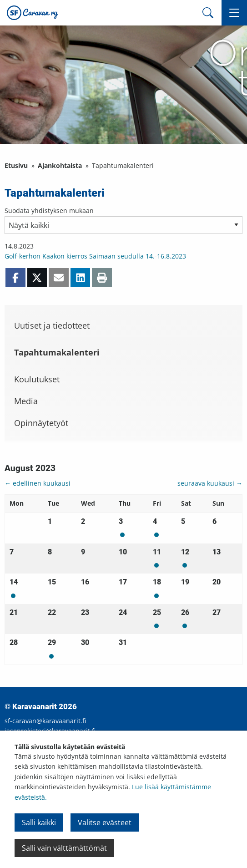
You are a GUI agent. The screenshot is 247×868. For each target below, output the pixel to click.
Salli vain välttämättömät (64, 848)
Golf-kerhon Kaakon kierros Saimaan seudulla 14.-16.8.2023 (95, 256)
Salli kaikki (39, 822)
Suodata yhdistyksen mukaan (49, 211)
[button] (234, 13)
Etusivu (16, 165)
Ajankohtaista (60, 165)
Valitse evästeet (105, 822)
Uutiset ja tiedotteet (52, 325)
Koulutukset (37, 379)
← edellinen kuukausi (38, 483)
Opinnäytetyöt (41, 423)
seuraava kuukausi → (210, 483)
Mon (122, 535)
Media (26, 401)
